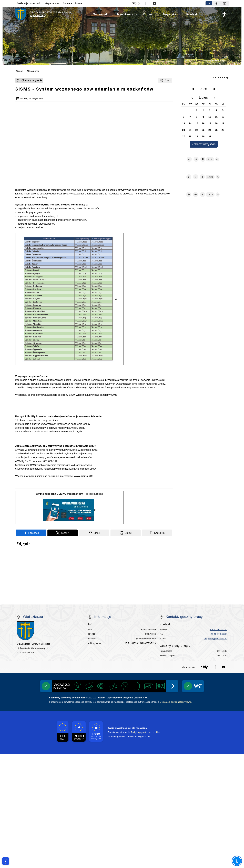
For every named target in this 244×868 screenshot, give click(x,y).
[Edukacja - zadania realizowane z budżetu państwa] (143, 705)
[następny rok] (214, 89)
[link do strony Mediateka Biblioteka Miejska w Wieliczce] (122, 578)
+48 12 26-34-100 (218, 744)
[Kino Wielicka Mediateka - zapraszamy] (165, 578)
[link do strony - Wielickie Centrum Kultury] (79, 578)
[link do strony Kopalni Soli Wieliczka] (37, 680)
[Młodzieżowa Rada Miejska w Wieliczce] (37, 639)
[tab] (209, 3)
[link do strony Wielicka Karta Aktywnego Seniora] (122, 619)
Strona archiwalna (72, 3)
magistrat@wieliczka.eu (215, 753)
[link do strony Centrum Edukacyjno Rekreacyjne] (37, 578)
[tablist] (217, 3)
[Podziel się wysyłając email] (94, 487)
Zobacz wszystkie (204, 144)
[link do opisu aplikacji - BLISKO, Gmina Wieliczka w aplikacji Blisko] (37, 660)
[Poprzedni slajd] (189, 172)
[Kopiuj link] (157, 487)
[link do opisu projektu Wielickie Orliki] (122, 660)
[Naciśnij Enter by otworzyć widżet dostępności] (224, 14)
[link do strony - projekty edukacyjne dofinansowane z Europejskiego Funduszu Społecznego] (122, 639)
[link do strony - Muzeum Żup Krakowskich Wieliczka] (207, 660)
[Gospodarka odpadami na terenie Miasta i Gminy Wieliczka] (37, 598)
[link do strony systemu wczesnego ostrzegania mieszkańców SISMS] (79, 660)
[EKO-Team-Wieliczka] (122, 598)
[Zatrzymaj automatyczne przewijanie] (203, 172)
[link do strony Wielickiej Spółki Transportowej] (165, 639)
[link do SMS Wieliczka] (79, 680)
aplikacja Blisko (94, 448)
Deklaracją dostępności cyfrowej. (176, 816)
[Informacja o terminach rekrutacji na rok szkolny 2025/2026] (207, 680)
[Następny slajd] (196, 172)
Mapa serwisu (52, 3)
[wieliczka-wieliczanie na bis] (122, 680)
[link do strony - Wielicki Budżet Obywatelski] (79, 619)
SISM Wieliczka (78, 349)
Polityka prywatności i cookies (146, 847)
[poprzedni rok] (193, 89)
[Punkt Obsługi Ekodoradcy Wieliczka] (207, 578)
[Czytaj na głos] (32, 80)
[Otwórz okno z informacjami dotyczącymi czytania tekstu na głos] (18, 80)
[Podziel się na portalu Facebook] (31, 487)
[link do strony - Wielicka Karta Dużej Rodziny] (207, 619)
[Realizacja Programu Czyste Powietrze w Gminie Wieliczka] (165, 598)
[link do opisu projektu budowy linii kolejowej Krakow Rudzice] (207, 639)
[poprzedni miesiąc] (192, 98)
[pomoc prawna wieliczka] (165, 680)
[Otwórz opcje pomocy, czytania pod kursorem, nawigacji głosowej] (237, 861)
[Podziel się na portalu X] (63, 487)
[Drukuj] (165, 80)
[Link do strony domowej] (43, 14)
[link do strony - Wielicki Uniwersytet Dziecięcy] (79, 639)
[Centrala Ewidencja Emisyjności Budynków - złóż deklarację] (207, 598)
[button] (136, 3)
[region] (203, 116)
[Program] (79, 598)
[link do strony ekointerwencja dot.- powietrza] (37, 619)
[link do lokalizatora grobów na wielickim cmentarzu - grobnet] (165, 660)
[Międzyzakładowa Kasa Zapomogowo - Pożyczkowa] (101, 705)
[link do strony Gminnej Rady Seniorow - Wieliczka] (165, 619)
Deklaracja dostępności (29, 3)
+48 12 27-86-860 (218, 749)
